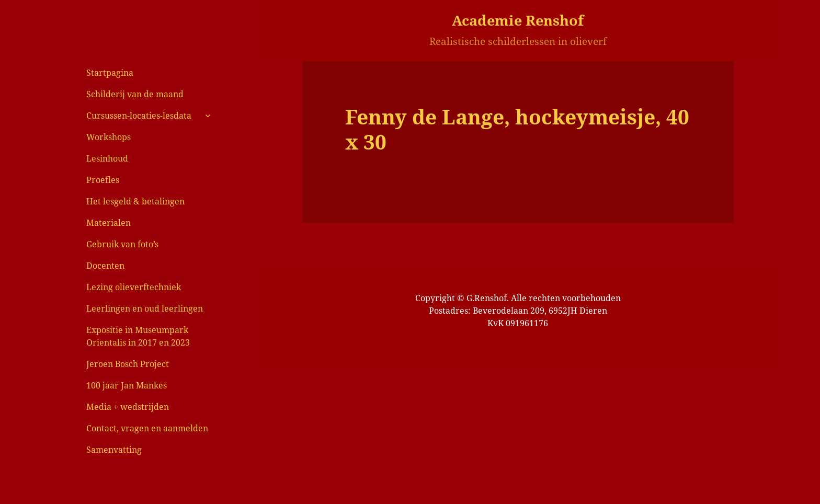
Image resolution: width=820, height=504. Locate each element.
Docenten (105, 266)
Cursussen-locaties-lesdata (139, 116)
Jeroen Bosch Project (128, 364)
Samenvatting (114, 450)
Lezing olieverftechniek (134, 287)
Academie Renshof (518, 20)
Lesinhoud (107, 158)
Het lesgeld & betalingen (135, 201)
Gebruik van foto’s (122, 244)
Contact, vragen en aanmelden (147, 428)
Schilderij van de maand (135, 94)
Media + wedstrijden (128, 407)
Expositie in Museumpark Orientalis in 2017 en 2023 (138, 336)
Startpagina (110, 73)
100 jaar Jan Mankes (127, 385)
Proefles (103, 180)
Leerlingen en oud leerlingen (145, 308)
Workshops (109, 137)
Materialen (109, 223)
